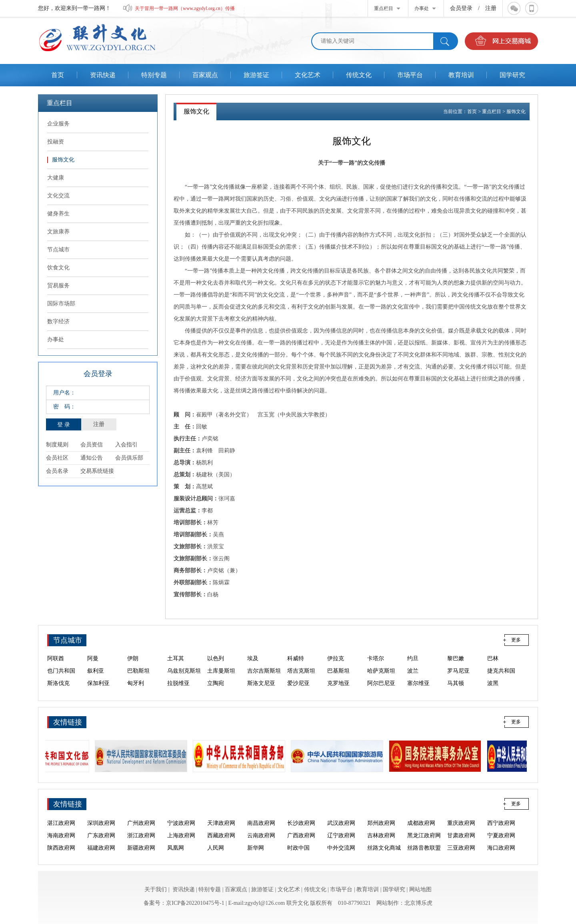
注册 (491, 8)
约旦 (413, 666)
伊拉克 (336, 666)
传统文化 (315, 889)
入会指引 (126, 445)
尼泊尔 (296, 654)
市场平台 (341, 889)
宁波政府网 (181, 831)
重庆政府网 (461, 831)
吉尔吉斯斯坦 (264, 679)
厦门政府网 (301, 819)
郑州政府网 (381, 831)
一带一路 (185, 295)
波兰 (413, 679)
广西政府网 (301, 843)
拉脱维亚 (178, 691)
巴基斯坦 (338, 679)
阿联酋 (56, 666)
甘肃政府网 (461, 843)
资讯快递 (184, 889)
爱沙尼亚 (298, 691)
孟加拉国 (338, 654)
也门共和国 (61, 679)
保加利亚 (98, 691)
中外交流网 (61, 819)
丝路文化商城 (104, 819)
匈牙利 (136, 691)
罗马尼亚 (458, 679)
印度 (213, 654)
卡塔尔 (376, 666)
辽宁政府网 (341, 843)
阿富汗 (456, 654)
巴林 (493, 666)
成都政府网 (421, 831)
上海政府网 (181, 843)
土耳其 (176, 666)
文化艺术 (289, 889)
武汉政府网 (341, 831)
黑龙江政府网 (424, 843)
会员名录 (57, 471)
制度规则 (57, 445)
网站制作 (388, 903)
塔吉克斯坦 (301, 679)
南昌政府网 (261, 831)
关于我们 (156, 889)
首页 (472, 112)
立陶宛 (216, 691)
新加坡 (176, 654)
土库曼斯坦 (221, 679)
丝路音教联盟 (144, 819)
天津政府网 (221, 831)
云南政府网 (261, 843)
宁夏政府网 (501, 843)
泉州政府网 (261, 819)
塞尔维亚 (418, 691)
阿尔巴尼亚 (381, 691)
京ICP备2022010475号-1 (195, 903)
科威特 (296, 666)
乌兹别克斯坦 (184, 679)
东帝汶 (96, 654)
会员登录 (461, 8)
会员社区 (57, 458)
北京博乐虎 (418, 903)
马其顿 (456, 691)
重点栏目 (492, 112)
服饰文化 (516, 112)
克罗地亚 (338, 691)
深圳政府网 (101, 831)
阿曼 (93, 666)
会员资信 (92, 445)
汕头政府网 (501, 819)
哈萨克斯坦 (381, 679)
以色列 (216, 666)
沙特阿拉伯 (501, 654)
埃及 (253, 666)
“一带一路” (343, 163)
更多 (516, 640)
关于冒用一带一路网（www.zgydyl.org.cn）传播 (185, 8)
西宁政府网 (501, 831)
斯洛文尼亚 (261, 691)
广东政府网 (101, 843)
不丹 (413, 654)
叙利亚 (96, 679)
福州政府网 (341, 819)
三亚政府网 (181, 819)
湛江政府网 (61, 831)
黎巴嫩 (456, 666)
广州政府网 (141, 831)
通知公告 (92, 458)
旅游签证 (262, 889)
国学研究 (394, 889)
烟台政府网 (421, 819)
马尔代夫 (378, 654)
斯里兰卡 (258, 654)
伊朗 (133, 666)
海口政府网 (221, 819)
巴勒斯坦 (138, 679)
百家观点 (236, 889)
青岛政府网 (461, 819)
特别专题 (210, 889)
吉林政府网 (381, 843)
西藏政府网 (221, 843)
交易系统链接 (97, 471)
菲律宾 (136, 654)
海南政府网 (61, 843)
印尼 (53, 654)
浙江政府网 (141, 843)
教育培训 (368, 889)
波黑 (493, 691)
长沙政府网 (301, 831)
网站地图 (420, 889)
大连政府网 (381, 819)
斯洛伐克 (58, 691)
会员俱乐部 (129, 458)
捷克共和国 (501, 679)
